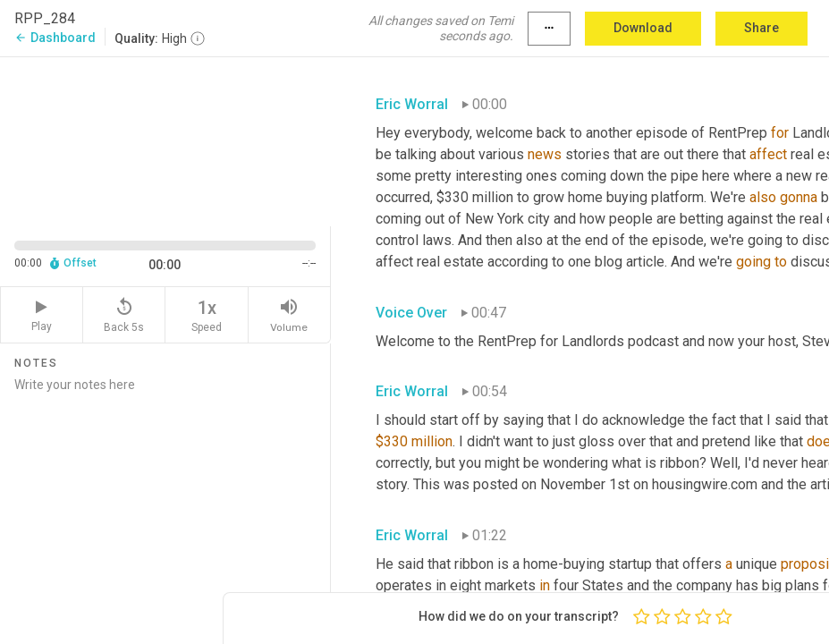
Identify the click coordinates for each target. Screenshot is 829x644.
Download (643, 28)
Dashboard (55, 38)
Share (761, 28)
